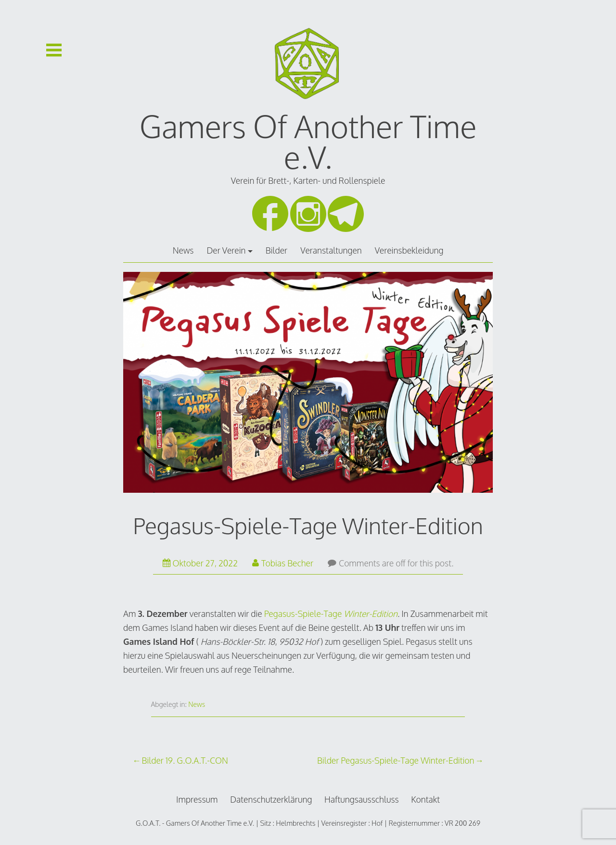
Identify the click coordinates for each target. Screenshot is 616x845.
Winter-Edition (371, 614)
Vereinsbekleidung (409, 250)
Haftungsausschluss (362, 799)
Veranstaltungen (331, 250)
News (183, 250)
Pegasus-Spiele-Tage (304, 614)
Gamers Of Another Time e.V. (308, 141)
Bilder (276, 250)
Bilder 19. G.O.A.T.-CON (185, 760)
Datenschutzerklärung (271, 799)
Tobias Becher (283, 563)
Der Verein (226, 250)
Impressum (197, 799)
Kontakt (425, 799)
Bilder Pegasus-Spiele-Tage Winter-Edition (396, 760)
